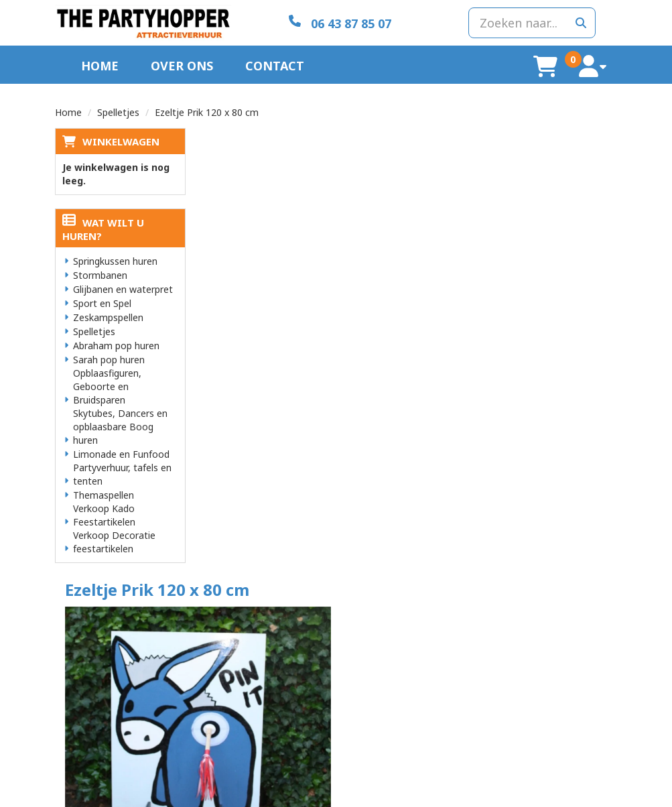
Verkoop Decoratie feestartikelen (114, 541)
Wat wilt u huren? (103, 229)
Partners (219, 653)
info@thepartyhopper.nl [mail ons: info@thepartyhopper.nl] (125, 664)
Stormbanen (100, 274)
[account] (594, 65)
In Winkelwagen (558, 206)
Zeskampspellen (108, 317)
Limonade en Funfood (121, 453)
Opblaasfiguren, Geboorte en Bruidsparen (107, 386)
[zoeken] (581, 22)
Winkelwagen (121, 141)
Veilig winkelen (378, 653)
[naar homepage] (142, 22)
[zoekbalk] (529, 22)
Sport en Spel (102, 303)
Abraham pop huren (116, 345)
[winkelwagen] (548, 66)
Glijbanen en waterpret (123, 289)
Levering (365, 640)
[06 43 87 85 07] (336, 22)
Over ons (182, 65)
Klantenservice (524, 640)
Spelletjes (118, 112)
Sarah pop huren (109, 359)
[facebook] (605, 796)
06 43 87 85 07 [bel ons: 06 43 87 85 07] (107, 641)
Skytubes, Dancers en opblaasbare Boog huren (120, 426)
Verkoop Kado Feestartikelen (104, 514)
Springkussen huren (115, 260)
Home (100, 65)
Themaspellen (104, 494)
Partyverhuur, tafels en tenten (122, 474)
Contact (275, 65)
